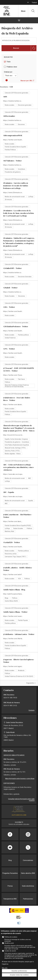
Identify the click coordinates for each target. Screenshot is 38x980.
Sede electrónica (28, 886)
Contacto (32, 710)
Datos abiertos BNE (28, 873)
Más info (5, 968)
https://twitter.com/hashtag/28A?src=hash (13, 311)
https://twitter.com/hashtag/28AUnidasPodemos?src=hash (13, 331)
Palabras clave (12, 67)
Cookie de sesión (10, 951)
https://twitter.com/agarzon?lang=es (13, 666)
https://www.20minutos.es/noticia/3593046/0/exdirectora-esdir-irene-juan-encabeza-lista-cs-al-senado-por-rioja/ (13, 220)
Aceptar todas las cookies (19, 975)
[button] (7, 81)
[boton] (28, 2)
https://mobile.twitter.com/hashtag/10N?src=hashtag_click (13, 101)
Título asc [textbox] (9, 76)
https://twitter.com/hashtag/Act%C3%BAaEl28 (13, 547)
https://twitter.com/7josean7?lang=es (13, 375)
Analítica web (9, 943)
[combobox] (11, 75)
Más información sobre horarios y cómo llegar (20, 779)
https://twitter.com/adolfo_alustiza (13, 575)
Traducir (34, 3)
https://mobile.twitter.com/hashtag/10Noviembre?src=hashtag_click (13, 120)
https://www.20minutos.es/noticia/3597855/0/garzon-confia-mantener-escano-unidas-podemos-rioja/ (13, 193)
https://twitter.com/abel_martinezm (13, 521)
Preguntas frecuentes (10, 873)
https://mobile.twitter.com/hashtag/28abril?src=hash (13, 292)
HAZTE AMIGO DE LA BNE (19, 815)
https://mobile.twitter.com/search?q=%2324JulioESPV (13, 273)
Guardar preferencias (19, 971)
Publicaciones (28, 899)
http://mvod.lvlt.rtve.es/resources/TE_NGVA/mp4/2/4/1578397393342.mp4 (13, 435)
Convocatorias (28, 860)
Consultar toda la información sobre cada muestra (21, 800)
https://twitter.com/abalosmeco (13, 405)
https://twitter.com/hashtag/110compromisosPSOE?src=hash (13, 140)
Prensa (10, 886)
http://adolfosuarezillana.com (13, 594)
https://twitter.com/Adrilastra (13, 639)
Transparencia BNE (10, 899)
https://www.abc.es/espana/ (13, 497)
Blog (10, 860)
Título (9, 62)
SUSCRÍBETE (19, 822)
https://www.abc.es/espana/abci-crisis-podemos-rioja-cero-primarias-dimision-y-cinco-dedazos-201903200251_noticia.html (13, 474)
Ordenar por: (8, 72)
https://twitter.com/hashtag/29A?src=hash (13, 353)
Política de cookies (11, 937)
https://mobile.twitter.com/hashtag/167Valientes (13, 165)
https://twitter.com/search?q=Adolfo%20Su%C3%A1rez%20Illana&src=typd (13, 616)
